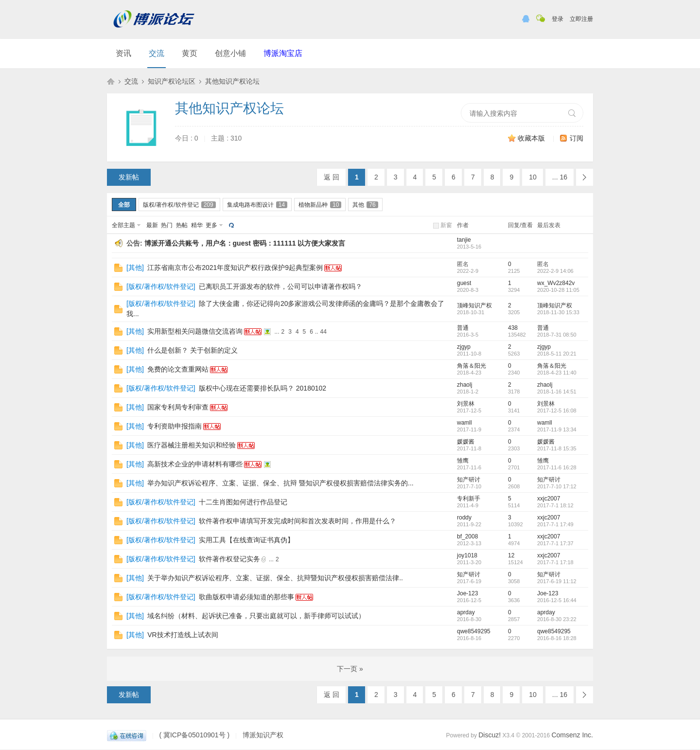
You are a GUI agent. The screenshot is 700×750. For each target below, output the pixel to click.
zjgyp (464, 347)
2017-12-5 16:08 (557, 411)
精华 (197, 225)
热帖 (182, 225)
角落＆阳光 (472, 366)
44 (324, 332)
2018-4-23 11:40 (557, 373)
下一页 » (350, 669)
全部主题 (123, 225)
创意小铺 (230, 53)
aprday (466, 612)
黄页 (190, 53)
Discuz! (490, 735)
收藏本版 (532, 138)
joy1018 (467, 555)
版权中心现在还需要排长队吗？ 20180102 (262, 388)
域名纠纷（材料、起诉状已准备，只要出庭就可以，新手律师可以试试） (256, 616)
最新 (152, 225)
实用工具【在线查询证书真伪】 (246, 540)
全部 (124, 205)
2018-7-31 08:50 (557, 335)
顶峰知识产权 (474, 305)
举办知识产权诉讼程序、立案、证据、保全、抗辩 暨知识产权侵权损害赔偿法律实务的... (280, 483)
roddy (464, 518)
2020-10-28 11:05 (558, 290)
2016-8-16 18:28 (557, 638)
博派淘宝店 (283, 53)
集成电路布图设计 (257, 205)
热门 (167, 225)
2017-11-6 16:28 (557, 467)
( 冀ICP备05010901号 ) (194, 735)
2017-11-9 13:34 (557, 429)
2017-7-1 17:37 (555, 543)
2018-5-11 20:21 (557, 354)
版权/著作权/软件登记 (179, 205)
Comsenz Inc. (572, 735)
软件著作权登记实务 (229, 559)
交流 (157, 53)
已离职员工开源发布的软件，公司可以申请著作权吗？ (280, 286)
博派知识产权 (111, 81)
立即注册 (581, 19)
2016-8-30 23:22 (557, 619)
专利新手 (469, 499)
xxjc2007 (549, 499)
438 (513, 328)
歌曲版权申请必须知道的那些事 (246, 597)
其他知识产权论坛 (232, 81)
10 (533, 177)
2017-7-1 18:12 (555, 505)
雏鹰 (463, 461)
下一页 (585, 177)
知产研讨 (469, 480)
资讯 (123, 53)
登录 (558, 19)
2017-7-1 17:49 (555, 524)
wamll (464, 423)
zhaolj (464, 385)
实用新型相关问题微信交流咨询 (195, 331)
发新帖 (129, 177)
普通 (463, 328)
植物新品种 (320, 205)
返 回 (332, 177)
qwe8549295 (474, 631)
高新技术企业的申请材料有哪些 (195, 464)
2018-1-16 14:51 (557, 392)
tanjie (464, 240)
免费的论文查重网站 (178, 369)
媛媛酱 (466, 442)
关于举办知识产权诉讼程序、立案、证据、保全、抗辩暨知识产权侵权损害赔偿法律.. (275, 578)
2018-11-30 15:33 (558, 312)
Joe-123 (467, 593)
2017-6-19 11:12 (557, 581)
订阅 (577, 138)
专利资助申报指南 (175, 426)
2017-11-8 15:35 (557, 448)
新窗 (446, 225)
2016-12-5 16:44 (557, 600)
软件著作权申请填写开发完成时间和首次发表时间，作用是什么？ (297, 521)
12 (511, 555)
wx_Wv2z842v (556, 283)
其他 (365, 205)
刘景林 (466, 404)
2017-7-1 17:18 (555, 562)
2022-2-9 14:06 (555, 271)
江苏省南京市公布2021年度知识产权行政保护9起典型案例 (235, 268)
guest (464, 283)
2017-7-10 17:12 (557, 486)
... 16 (560, 177)
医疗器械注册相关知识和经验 (192, 445)
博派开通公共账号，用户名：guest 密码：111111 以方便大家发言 (245, 243)
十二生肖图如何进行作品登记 (243, 502)
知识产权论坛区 (172, 81)
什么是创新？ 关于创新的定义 (192, 350)
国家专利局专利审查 (178, 407)
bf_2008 (467, 536)
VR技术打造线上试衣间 (183, 635)
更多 (211, 225)
